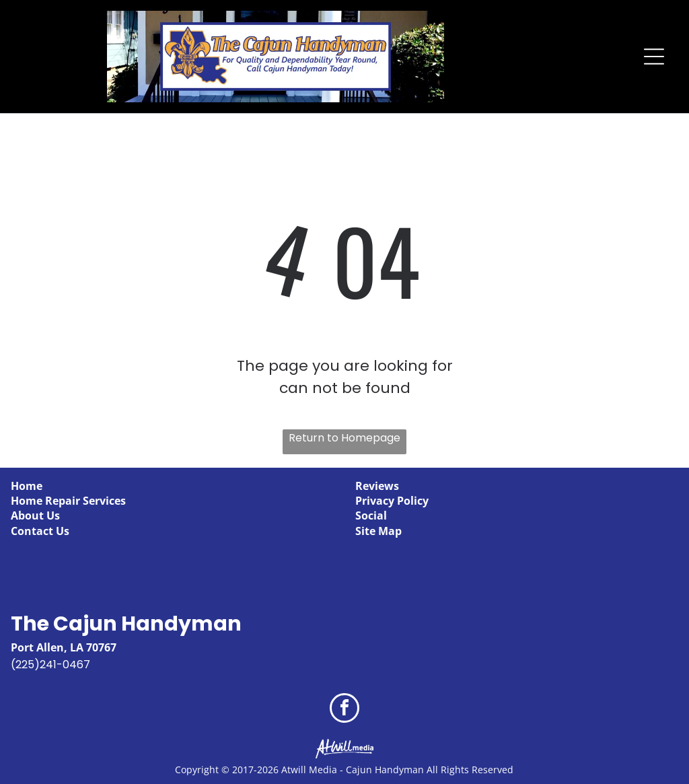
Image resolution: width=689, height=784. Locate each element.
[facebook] (344, 710)
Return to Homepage (344, 438)
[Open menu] (654, 57)
